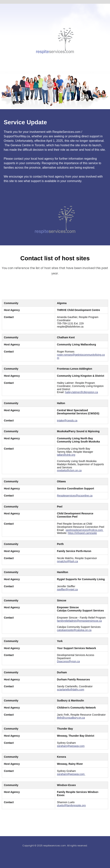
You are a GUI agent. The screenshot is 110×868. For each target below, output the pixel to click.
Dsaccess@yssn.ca (68, 661)
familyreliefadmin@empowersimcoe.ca (79, 621)
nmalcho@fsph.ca (67, 561)
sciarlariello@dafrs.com (71, 690)
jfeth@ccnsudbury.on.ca (71, 718)
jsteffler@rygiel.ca (67, 589)
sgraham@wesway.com (71, 746)
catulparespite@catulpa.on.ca (74, 630)
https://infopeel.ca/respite (82, 533)
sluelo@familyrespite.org (71, 805)
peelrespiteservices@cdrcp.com (85, 530)
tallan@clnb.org (66, 455)
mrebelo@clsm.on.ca (69, 470)
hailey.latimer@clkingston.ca (82, 392)
